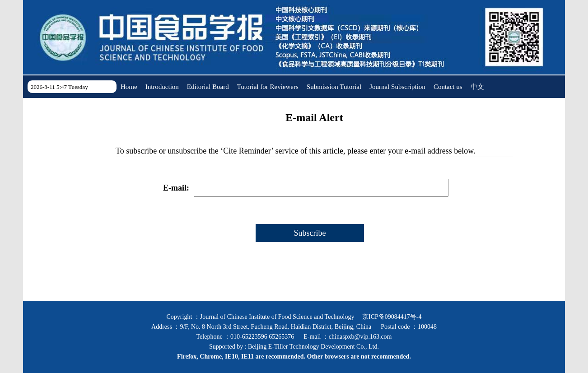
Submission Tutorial (334, 87)
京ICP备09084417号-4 (392, 317)
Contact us (448, 87)
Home (129, 87)
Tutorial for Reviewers (268, 87)
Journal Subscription (397, 87)
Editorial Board (208, 87)
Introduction (162, 87)
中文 (477, 87)
